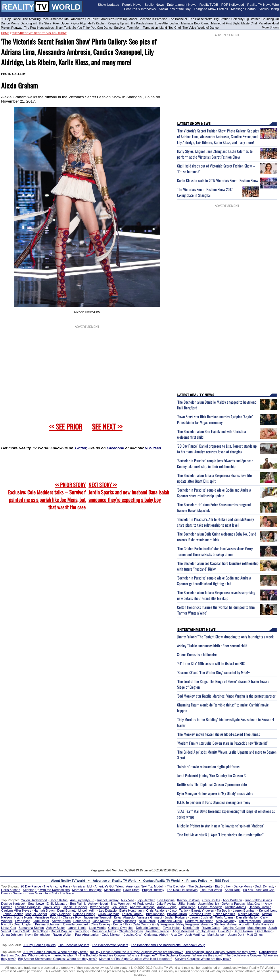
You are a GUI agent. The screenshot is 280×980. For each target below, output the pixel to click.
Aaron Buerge (167, 907)
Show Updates (108, 5)
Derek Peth (191, 928)
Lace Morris (97, 928)
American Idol (60, 19)
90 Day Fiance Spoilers (39, 945)
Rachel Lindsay (108, 900)
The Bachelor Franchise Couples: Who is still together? (118, 955)
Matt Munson (257, 928)
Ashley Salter (56, 928)
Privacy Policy (197, 881)
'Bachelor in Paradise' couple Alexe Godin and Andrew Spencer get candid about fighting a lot (214, 581)
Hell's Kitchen (97, 23)
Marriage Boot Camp (195, 23)
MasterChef (249, 23)
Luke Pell (225, 931)
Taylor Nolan (172, 928)
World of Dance (208, 28)
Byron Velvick (99, 907)
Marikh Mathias (249, 914)
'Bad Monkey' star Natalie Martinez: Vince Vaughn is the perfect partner (226, 696)
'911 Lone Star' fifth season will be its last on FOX (211, 663)
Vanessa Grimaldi (149, 917)
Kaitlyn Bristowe (188, 900)
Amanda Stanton (213, 924)
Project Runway (12, 28)
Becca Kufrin (59, 900)
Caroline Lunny (200, 914)
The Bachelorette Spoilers (110, 945)
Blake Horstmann (131, 910)
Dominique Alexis (104, 931)
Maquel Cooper (36, 914)
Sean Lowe (36, 904)
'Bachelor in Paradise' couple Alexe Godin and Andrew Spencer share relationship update (214, 493)
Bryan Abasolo (124, 917)
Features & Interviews (140, 9)
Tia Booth (224, 910)
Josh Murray (101, 921)
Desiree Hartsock (13, 904)
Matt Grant (255, 904)
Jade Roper (41, 921)
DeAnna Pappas (233, 904)
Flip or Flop (78, 23)
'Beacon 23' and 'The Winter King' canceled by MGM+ (213, 672)
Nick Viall (127, 900)
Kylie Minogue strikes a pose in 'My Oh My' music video (215, 793)
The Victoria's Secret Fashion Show (40, 33)
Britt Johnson (155, 914)
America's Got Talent (85, 19)
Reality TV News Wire (263, 5)
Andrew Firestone (142, 907)
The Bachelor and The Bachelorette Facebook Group (168, 945)
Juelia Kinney (261, 924)
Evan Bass (23, 921)
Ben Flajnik (78, 904)
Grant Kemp (264, 931)
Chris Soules (211, 900)
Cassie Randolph (210, 907)
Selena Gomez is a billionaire (197, 654)
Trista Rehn (187, 907)
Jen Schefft (119, 907)
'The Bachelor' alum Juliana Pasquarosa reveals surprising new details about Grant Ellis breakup (216, 595)
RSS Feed (222, 881)
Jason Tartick (179, 910)
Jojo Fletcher (146, 900)
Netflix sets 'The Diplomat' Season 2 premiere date (212, 784)
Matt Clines (255, 935)
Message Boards (243, 9)
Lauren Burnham (245, 910)
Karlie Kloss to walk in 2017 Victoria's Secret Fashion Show (218, 180)
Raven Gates (211, 928)
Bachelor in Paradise (153, 19)
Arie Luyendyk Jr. (82, 900)
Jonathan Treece (157, 931)
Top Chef (175, 28)
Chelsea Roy (72, 917)
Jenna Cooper (13, 914)
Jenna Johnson (12, 935)
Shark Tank (63, 28)
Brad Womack (121, 904)
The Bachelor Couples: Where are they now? (191, 955)
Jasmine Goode (234, 928)
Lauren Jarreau (133, 914)
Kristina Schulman (48, 924)
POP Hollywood (233, 5)
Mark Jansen (216, 935)
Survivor (120, 28)
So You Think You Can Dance (93, 28)
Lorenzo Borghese (28, 907)
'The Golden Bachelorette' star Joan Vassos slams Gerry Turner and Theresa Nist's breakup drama (215, 551)
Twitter (80, 448)
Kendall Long (268, 910)
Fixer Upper (61, 23)
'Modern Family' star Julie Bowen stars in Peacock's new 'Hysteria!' (222, 743)
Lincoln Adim (87, 910)
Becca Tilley (121, 924)
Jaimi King (82, 931)
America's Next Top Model (119, 19)
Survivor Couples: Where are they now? (203, 959)
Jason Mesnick (209, 904)
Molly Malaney (226, 921)
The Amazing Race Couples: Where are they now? (221, 952)
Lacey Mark (22, 931)
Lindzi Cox (8, 928)
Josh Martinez (195, 935)
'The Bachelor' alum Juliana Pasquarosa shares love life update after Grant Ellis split (214, 478)
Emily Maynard (57, 904)
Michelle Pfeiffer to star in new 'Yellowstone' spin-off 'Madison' (220, 826)
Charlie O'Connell (75, 907)
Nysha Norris (24, 917)
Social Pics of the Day (175, 9)
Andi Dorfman (232, 900)
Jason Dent (236, 935)
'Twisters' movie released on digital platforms (208, 767)
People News (132, 5)
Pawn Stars (131, 890)
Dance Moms (10, 23)
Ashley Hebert (98, 904)
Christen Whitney (131, 931)
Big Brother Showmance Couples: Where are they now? (57, 959)
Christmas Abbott (156, 935)
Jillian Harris (187, 904)
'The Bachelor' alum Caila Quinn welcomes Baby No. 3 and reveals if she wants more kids (217, 537)
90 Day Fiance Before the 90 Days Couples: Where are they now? (137, 952)
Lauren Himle (77, 928)
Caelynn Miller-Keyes (16, 910)
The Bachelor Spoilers (74, 945)
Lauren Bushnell (201, 917)
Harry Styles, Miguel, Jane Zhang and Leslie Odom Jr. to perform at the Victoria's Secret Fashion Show (215, 154)
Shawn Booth (61, 921)
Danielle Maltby (247, 917)
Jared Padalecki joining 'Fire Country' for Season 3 (211, 775)
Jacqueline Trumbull (97, 917)
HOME (5, 33)
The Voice (190, 28)
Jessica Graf (133, 935)
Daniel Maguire (61, 931)
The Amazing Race (36, 19)
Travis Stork (52, 907)
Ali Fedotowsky (143, 904)
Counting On (270, 19)
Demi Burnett (66, 910)
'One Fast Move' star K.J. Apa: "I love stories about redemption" (220, 835)
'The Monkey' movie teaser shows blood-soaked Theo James (218, 734)
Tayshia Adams (235, 907)
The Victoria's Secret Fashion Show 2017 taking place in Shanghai (205, 192)
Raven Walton (63, 935)
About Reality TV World (68, 881)
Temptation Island (155, 28)
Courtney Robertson (199, 921)
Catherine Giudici (170, 921)
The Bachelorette (201, 19)
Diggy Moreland (183, 931)
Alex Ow (177, 935)
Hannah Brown (44, 910)
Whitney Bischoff (124, 921)
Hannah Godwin (260, 907)
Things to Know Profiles (211, 9)
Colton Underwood (34, 900)
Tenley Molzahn (250, 921)
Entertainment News (182, 5)
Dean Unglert (23, 924)
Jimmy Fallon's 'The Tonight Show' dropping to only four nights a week (225, 637)
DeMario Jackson (148, 928)
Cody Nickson (112, 935)
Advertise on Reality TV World (115, 881)
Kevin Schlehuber (38, 935)
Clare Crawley (100, 924)
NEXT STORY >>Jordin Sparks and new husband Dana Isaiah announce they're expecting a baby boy (129, 492)
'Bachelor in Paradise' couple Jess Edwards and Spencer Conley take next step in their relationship (215, 463)
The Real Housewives (39, 28)
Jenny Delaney (60, 914)
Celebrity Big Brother (246, 19)
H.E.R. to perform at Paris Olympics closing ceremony (214, 802)
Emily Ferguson (163, 924)
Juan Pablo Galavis (258, 900)
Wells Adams (224, 917)
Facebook (115, 448)
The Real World (211, 890)
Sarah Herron (243, 931)
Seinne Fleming (84, 914)
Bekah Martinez (224, 914)
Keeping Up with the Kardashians (131, 23)
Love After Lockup (167, 23)
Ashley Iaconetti (238, 924)
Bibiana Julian (177, 914)
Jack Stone (40, 931)
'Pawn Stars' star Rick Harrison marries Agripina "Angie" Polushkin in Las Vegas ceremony (215, 419)
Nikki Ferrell (147, 921)
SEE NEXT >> (107, 426)
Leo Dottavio (108, 910)
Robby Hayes (206, 931)
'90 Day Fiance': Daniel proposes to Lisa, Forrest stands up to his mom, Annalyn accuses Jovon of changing (217, 449)
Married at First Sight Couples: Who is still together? (136, 959)
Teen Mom (134, 28)
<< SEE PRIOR (66, 426)
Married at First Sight (225, 23)
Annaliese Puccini (48, 917)
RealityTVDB (209, 5)
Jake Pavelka (166, 904)
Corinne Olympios (121, 928)
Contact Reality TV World (161, 881)
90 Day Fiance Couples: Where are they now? (55, 952)
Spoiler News (154, 5)
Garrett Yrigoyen (203, 910)
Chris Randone (157, 910)
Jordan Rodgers (176, 917)
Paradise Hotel (269, 23)
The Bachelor (178, 19)
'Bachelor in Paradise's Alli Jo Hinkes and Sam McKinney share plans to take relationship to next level (215, 522)
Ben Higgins (166, 900)
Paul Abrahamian (87, 935)
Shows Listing (269, 9)
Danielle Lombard (76, 924)
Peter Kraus (82, 921)
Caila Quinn (141, 924)
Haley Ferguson (188, 924)
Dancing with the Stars (36, 23)
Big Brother (222, 19)
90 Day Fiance (11, 19)
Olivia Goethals (109, 914)
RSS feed (153, 448)
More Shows (270, 27)
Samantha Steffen (31, 928)
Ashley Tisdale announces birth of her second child (212, 646)
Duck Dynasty (264, 886)
